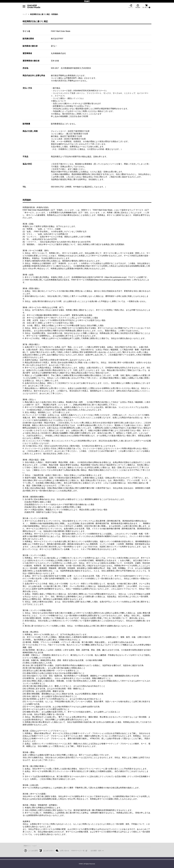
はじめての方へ (49, 851)
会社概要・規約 (96, 851)
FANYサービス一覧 (78, 851)
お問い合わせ (65, 851)
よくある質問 (33, 851)
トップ (25, 14)
